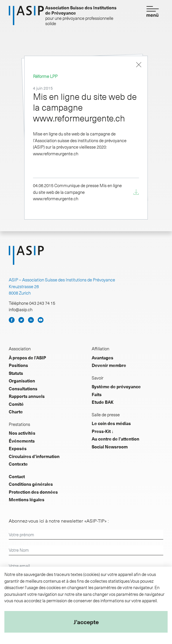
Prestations (19, 424)
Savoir (98, 378)
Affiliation (100, 349)
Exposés (18, 448)
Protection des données (33, 492)
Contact (17, 476)
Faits (97, 394)
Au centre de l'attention (115, 439)
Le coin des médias (111, 423)
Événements (22, 441)
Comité (16, 404)
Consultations (23, 389)
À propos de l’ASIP (27, 358)
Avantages (102, 358)
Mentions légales (27, 499)
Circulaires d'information (34, 456)
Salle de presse (106, 415)
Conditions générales (31, 484)
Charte (16, 412)
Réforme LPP (45, 76)
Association (20, 349)
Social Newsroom (110, 447)
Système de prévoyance (116, 387)
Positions (18, 365)
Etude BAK (103, 402)
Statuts (16, 373)
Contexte (18, 464)
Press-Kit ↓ (103, 431)
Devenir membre (109, 365)
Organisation (22, 381)
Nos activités (22, 433)
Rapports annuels (27, 396)
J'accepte (86, 622)
